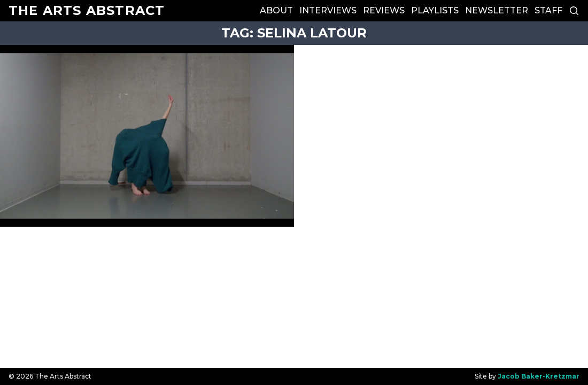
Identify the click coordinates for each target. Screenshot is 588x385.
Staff (548, 10)
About (276, 10)
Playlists (435, 10)
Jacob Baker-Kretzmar (539, 376)
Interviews (328, 10)
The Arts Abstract (87, 10)
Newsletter (497, 10)
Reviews (384, 10)
